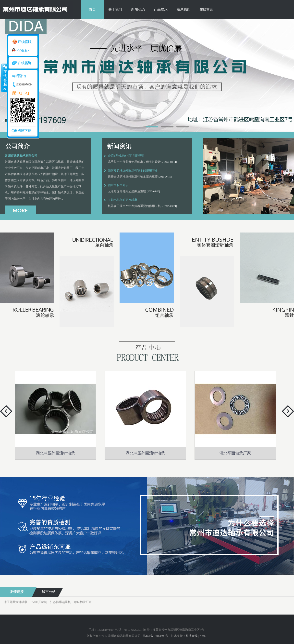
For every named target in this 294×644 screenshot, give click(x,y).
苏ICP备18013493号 (156, 636)
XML (203, 636)
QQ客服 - (23, 50)
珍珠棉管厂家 (83, 602)
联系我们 (184, 9)
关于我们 (115, 9)
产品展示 (161, 9)
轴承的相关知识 (118, 185)
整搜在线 (192, 636)
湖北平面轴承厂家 (235, 453)
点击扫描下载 (21, 131)
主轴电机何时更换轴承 (122, 200)
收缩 (4, 78)
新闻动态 (138, 9)
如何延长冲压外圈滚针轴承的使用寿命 (133, 170)
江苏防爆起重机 (61, 602)
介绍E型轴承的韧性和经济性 (126, 156)
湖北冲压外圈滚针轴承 (55, 453)
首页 (92, 9)
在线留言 (206, 9)
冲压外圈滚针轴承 (15, 602)
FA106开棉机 (39, 602)
